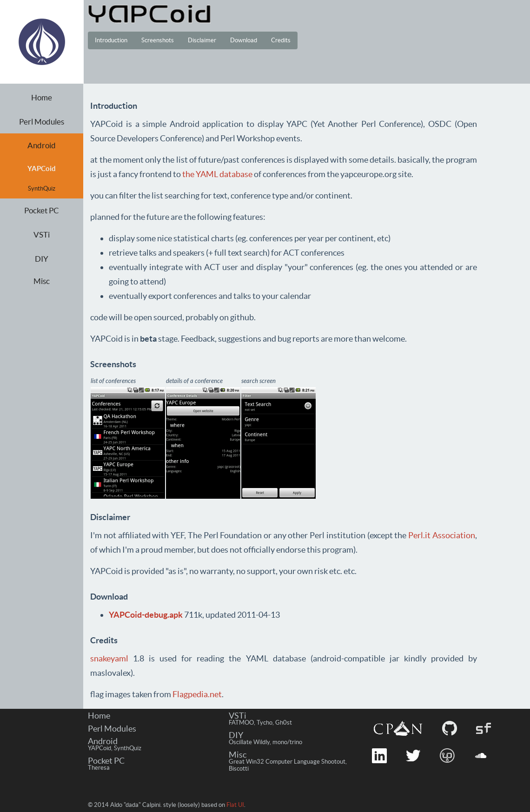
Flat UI (235, 805)
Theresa (99, 768)
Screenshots (158, 40)
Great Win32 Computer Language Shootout (287, 762)
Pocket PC (42, 210)
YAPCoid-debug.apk (146, 615)
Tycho (265, 723)
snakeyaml (109, 658)
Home (42, 97)
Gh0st (284, 723)
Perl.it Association (442, 535)
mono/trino (287, 742)
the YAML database (217, 174)
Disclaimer (202, 40)
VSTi (42, 234)
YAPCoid (99, 748)
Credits (281, 40)
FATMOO (241, 723)
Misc (42, 281)
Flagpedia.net (197, 694)
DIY (42, 259)
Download (244, 40)
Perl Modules (42, 122)
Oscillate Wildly (249, 742)
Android (42, 145)
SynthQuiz (42, 188)
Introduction (111, 40)
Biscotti (239, 769)
